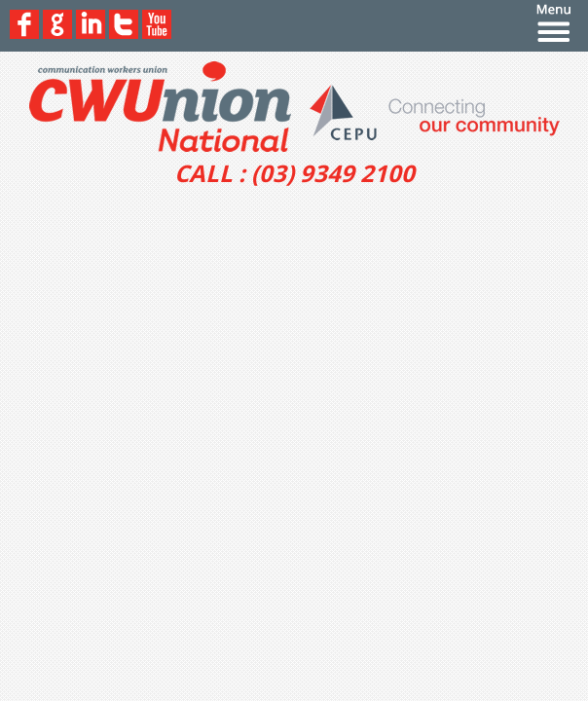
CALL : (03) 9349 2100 (294, 173)
